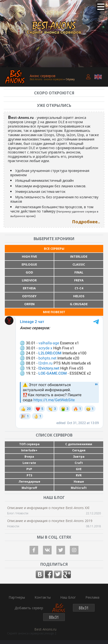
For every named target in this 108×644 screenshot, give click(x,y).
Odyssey (29, 296)
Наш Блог (68, 597)
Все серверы (54, 249)
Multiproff (29, 488)
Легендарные (29, 482)
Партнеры (17, 597)
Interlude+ (29, 450)
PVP (29, 469)
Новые (79, 482)
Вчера (29, 457)
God (29, 272)
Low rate (29, 463)
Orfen (29, 304)
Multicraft (79, 488)
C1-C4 (79, 288)
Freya (79, 280)
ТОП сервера (29, 444)
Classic (79, 264)
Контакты (43, 597)
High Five (29, 256)
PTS (29, 475)
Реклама (92, 597)
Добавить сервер (29, 608)
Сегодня (79, 450)
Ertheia (29, 288)
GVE (79, 469)
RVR (79, 475)
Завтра (79, 457)
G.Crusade (79, 304)
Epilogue (29, 264)
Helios (79, 296)
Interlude (79, 256)
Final (79, 272)
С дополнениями (79, 444)
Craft (79, 463)
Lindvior (29, 280)
